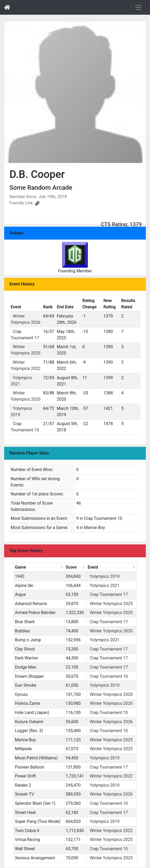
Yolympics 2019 (105, 576)
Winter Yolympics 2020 (111, 613)
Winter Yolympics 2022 (111, 776)
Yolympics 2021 (105, 586)
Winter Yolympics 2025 (111, 604)
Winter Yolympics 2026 (111, 722)
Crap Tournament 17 (109, 594)
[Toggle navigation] (138, 7)
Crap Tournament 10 (109, 676)
